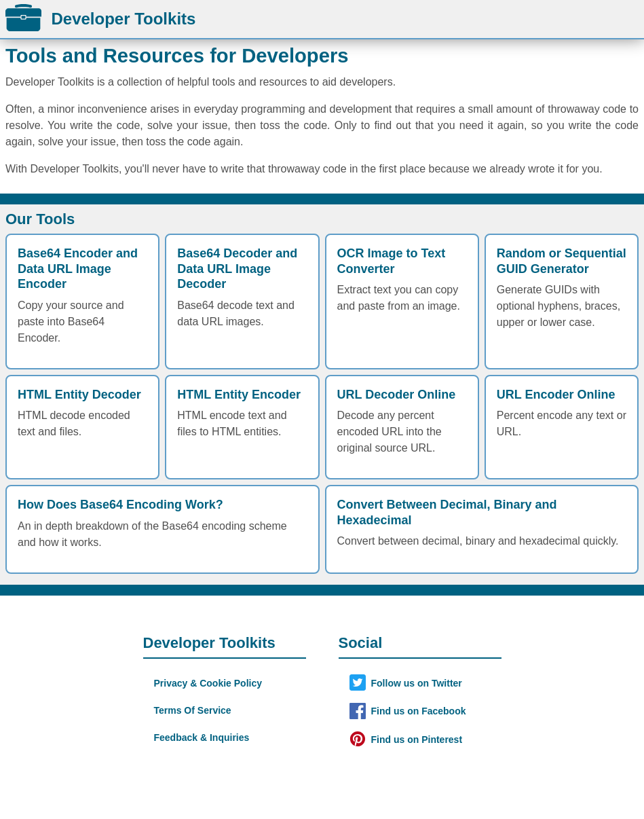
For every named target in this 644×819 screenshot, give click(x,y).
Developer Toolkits (100, 19)
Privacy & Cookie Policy (208, 683)
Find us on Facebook (419, 711)
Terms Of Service (193, 710)
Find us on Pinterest (417, 740)
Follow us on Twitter (417, 683)
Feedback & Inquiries (202, 738)
